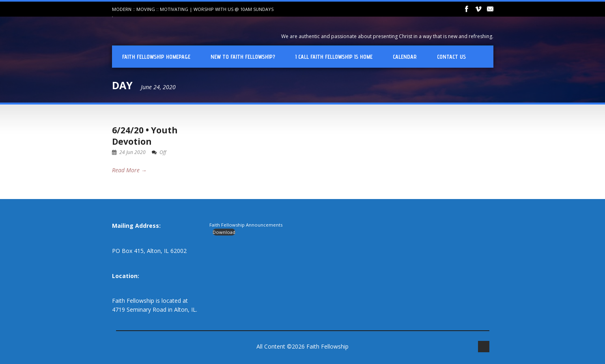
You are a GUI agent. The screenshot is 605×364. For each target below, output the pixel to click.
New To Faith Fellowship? (243, 57)
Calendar (405, 57)
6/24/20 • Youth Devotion (145, 136)
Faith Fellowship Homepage (156, 57)
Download (224, 232)
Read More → (129, 170)
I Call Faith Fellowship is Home (334, 57)
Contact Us (451, 57)
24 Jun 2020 (132, 152)
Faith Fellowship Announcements (246, 225)
